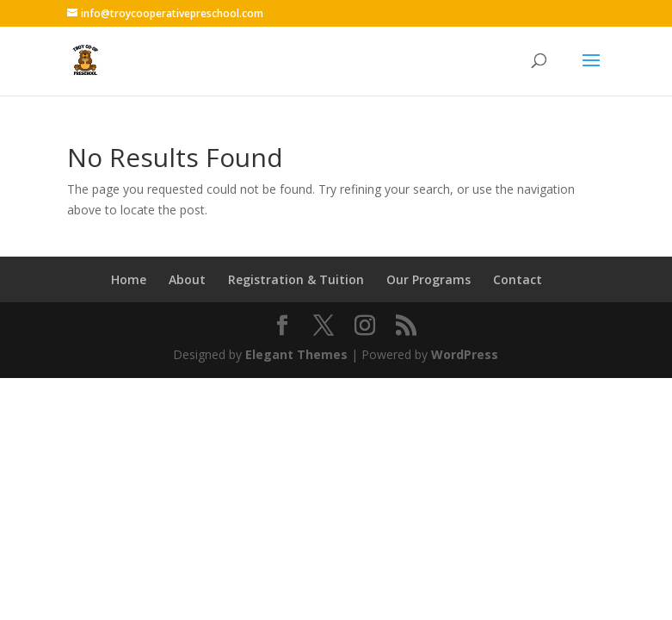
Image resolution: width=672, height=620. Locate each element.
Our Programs (428, 279)
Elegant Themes (296, 354)
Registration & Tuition (296, 279)
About (187, 279)
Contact (518, 279)
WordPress (465, 354)
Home (129, 279)
